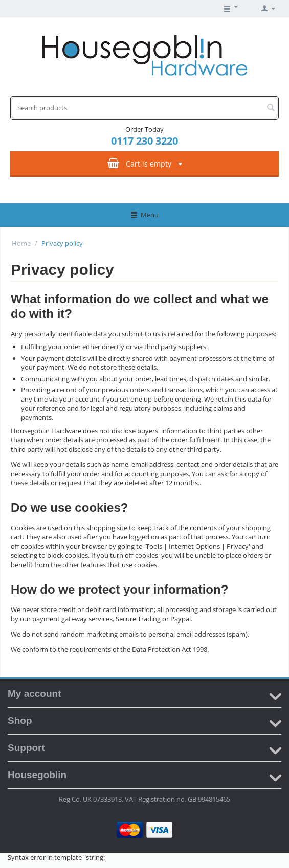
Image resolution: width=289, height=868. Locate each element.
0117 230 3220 (144, 141)
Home (21, 243)
